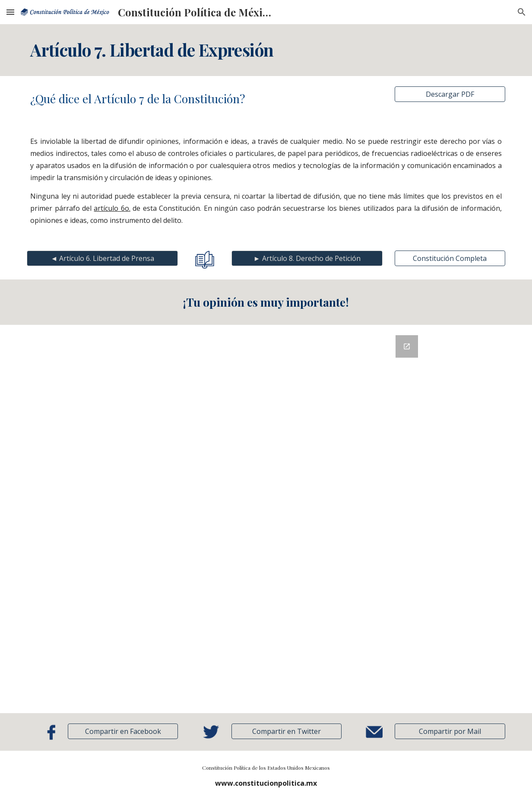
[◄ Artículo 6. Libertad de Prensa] (102, 258)
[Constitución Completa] (450, 258)
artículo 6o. (112, 208)
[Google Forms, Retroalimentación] (266, 519)
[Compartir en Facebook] (123, 731)
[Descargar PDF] (450, 94)
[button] (10, 12)
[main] (266, 50)
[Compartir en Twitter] (287, 731)
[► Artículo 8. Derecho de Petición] (307, 258)
